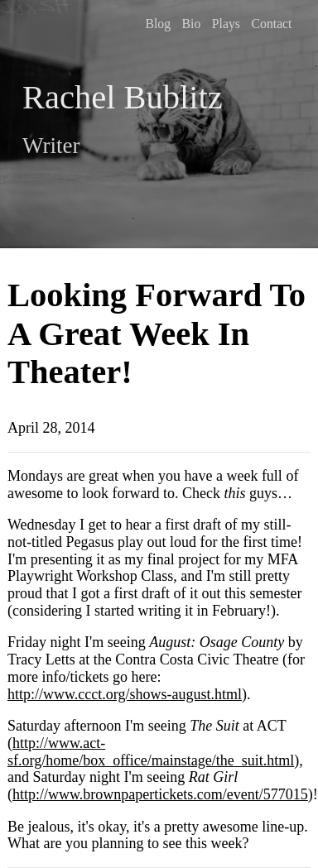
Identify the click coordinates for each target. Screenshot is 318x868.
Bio (192, 24)
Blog (158, 24)
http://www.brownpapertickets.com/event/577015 (160, 794)
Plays (226, 24)
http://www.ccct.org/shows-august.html (125, 694)
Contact (272, 24)
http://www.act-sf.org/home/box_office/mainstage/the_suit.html (151, 752)
